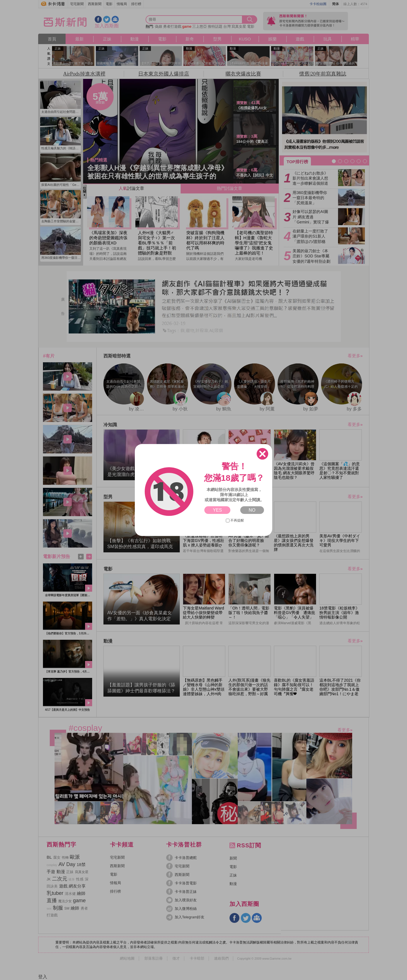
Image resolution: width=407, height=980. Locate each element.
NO (252, 510)
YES (217, 510)
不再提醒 (235, 520)
